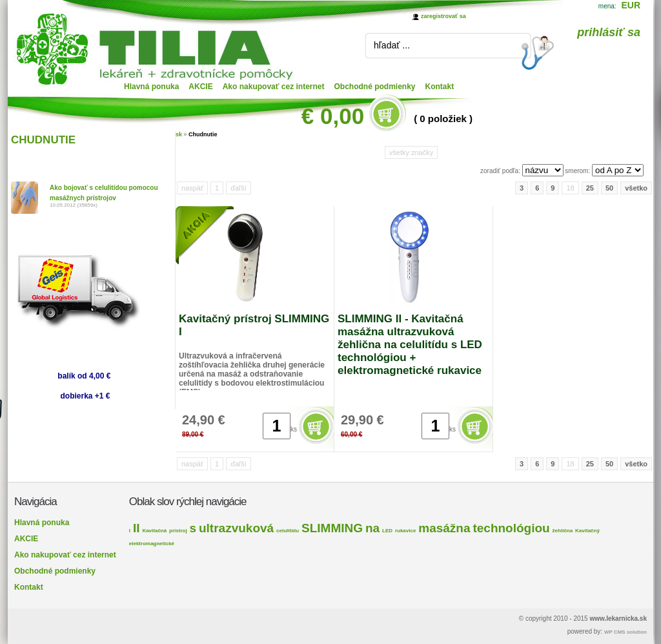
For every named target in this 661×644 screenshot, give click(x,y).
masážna (444, 528)
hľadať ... (392, 45)
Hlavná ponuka (151, 87)
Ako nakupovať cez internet (274, 87)
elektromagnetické (152, 544)
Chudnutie (203, 134)
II (137, 528)
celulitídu (288, 531)
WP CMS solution (625, 632)
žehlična (563, 531)
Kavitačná (154, 531)
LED (387, 531)
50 (609, 188)
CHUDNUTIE (43, 140)
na (372, 528)
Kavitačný (587, 531)
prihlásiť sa (609, 32)
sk (179, 134)
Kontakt (440, 87)
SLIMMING (332, 528)
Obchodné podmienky (375, 87)
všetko (636, 188)
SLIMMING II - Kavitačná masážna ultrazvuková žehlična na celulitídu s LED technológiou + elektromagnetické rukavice (410, 345)
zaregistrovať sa (443, 16)
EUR (631, 5)
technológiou (511, 528)
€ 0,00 (333, 116)
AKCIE (200, 87)
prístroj (178, 531)
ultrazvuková (236, 528)
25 (590, 188)
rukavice (405, 531)
